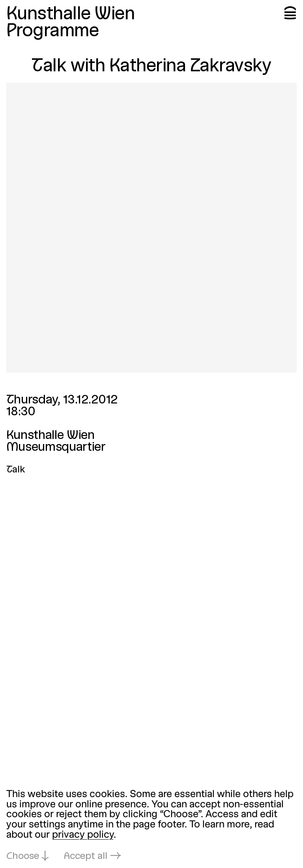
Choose (23, 857)
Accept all (86, 857)
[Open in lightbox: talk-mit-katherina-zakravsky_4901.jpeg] (152, 228)
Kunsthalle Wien (71, 15)
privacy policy (83, 835)
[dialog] (151, 826)
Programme (53, 32)
